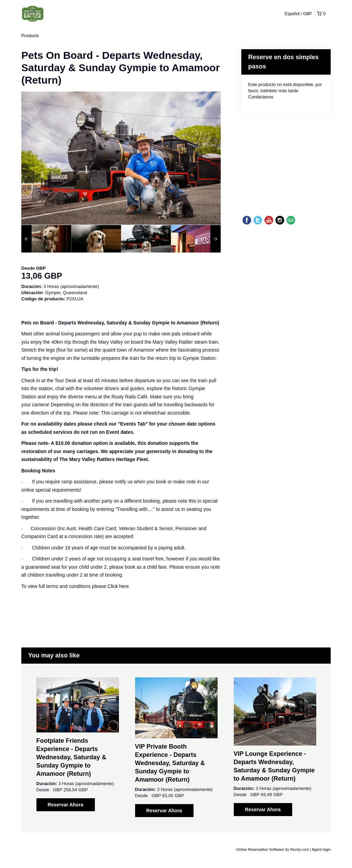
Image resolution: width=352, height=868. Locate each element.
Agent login (321, 849)
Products (30, 36)
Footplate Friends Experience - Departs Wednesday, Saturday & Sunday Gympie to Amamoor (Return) (71, 757)
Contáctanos (261, 97)
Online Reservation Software (260, 849)
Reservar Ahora (66, 805)
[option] (46, 239)
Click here (118, 586)
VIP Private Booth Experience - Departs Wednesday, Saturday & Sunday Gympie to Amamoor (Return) (170, 763)
